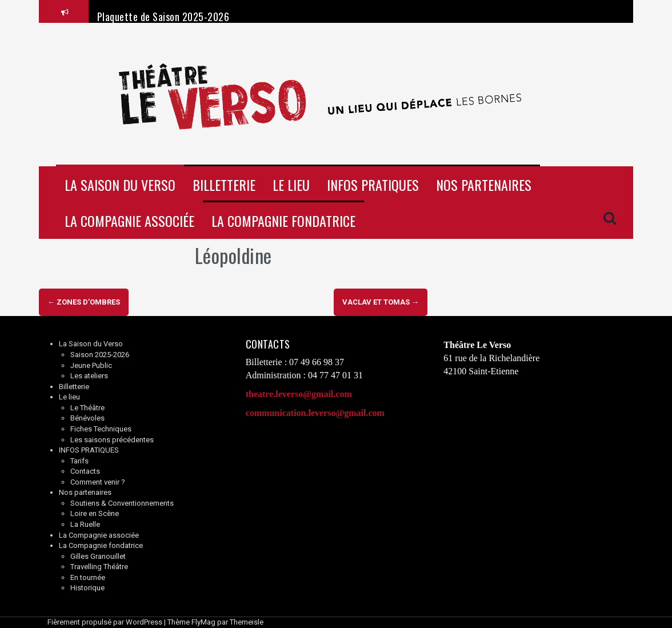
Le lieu (291, 185)
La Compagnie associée (129, 221)
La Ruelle (85, 524)
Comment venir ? (98, 482)
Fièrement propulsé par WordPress (105, 622)
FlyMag (203, 622)
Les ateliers (89, 376)
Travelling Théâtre (99, 567)
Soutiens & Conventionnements (122, 503)
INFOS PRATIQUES (373, 185)
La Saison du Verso (120, 185)
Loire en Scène (95, 513)
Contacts (85, 471)
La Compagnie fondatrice (283, 221)
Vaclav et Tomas (381, 302)
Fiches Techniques (101, 429)
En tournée (88, 577)
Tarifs (79, 461)
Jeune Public (91, 365)
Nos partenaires (484, 185)
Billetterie (224, 185)
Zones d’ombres (84, 302)
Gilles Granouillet (98, 556)
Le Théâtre (87, 408)
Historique (87, 588)
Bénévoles (87, 418)
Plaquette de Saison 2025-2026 (163, 17)
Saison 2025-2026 (100, 355)
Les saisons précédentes (112, 440)
